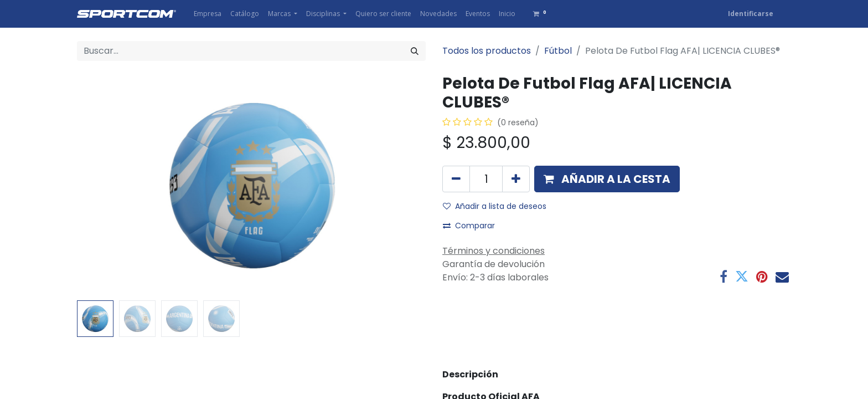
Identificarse (751, 14)
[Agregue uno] (516, 179)
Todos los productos (487, 51)
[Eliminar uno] (456, 179)
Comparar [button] (469, 226)
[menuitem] (208, 14)
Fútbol (558, 51)
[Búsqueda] (415, 51)
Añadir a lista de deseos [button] (495, 206)
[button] (607, 179)
